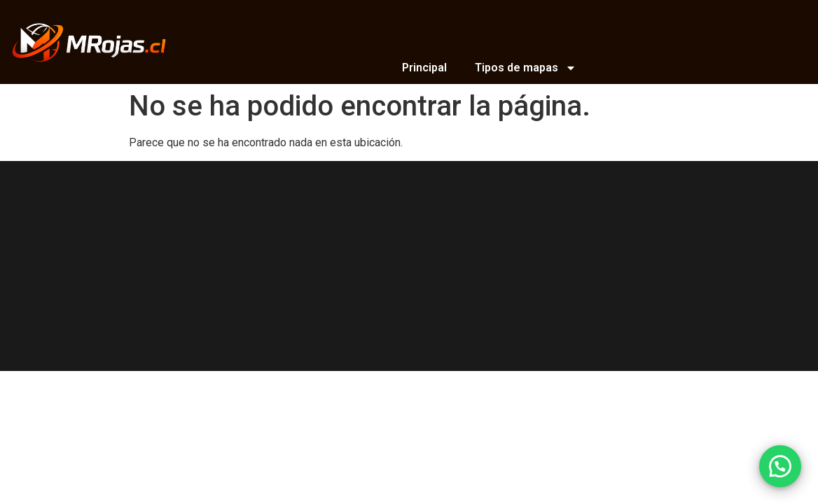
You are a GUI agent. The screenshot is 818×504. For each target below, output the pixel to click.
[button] (780, 466)
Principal (424, 68)
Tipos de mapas (526, 68)
